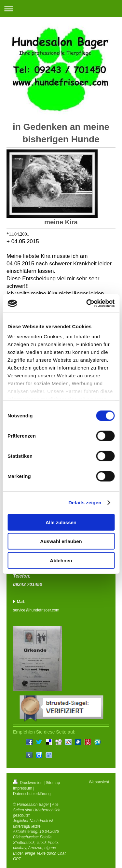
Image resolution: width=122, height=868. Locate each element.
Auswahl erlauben (61, 541)
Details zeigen (85, 503)
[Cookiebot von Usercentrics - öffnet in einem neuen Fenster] (87, 303)
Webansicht (99, 782)
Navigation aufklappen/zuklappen (61, 9)
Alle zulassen (61, 522)
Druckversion (28, 783)
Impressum (23, 788)
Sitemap (53, 783)
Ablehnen (61, 560)
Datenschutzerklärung (32, 794)
